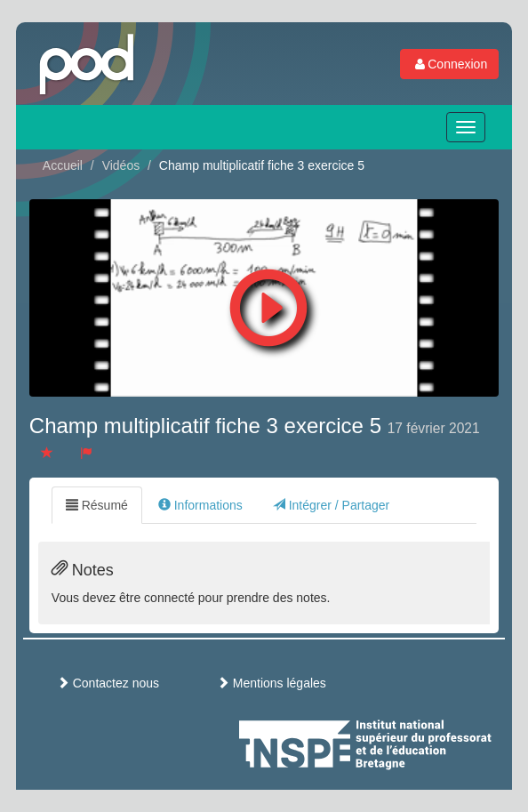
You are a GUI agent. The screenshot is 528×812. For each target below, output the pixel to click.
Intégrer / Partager (332, 505)
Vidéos (121, 165)
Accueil (63, 165)
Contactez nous (108, 683)
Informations (200, 505)
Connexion (449, 64)
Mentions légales (272, 683)
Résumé (97, 505)
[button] (268, 303)
